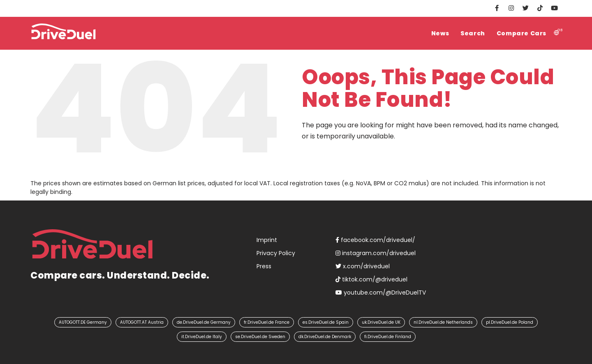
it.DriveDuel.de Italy (202, 337)
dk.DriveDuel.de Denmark (325, 337)
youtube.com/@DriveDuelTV (381, 293)
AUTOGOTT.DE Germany (83, 322)
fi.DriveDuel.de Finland (388, 337)
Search (473, 33)
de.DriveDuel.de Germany (204, 322)
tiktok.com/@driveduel (371, 279)
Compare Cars (521, 33)
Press (264, 266)
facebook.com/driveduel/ (375, 240)
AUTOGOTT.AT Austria (142, 322)
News (440, 33)
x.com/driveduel (363, 266)
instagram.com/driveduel (376, 253)
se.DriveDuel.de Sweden (260, 337)
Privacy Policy (276, 253)
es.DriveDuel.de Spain (326, 322)
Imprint (267, 240)
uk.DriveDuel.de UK (381, 322)
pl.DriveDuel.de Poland (510, 322)
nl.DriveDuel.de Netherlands (443, 322)
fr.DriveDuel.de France (267, 322)
